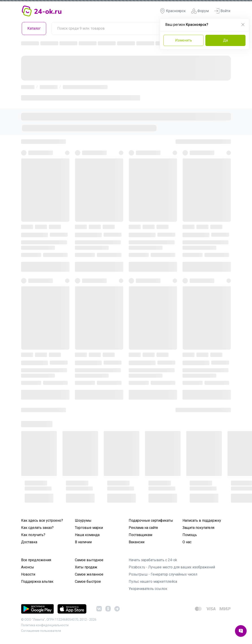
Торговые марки (89, 528)
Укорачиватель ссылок (148, 589)
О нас (187, 542)
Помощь (190, 535)
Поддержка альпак (37, 582)
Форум (200, 11)
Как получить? (33, 535)
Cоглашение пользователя (41, 631)
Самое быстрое (88, 582)
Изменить (184, 40)
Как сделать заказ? (37, 528)
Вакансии (137, 542)
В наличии (83, 542)
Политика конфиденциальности (45, 625)
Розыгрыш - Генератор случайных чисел (163, 574)
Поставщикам (140, 535)
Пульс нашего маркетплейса (153, 582)
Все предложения (36, 560)
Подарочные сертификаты (151, 520)
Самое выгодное (89, 560)
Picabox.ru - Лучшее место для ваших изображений (172, 567)
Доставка (29, 542)
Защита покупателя (198, 528)
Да (225, 40)
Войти (222, 11)
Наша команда (87, 535)
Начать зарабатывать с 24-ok (153, 560)
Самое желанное (89, 574)
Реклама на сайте (143, 528)
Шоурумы (83, 520)
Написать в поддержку (202, 520)
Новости (28, 574)
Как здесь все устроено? (42, 520)
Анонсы (28, 567)
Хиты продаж (86, 567)
